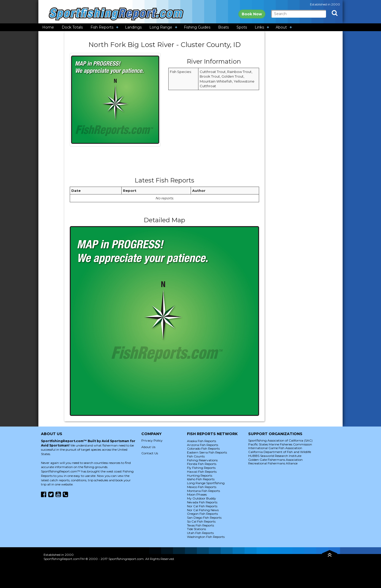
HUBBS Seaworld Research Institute (275, 456)
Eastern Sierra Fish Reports (207, 452)
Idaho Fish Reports (201, 479)
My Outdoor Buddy (202, 498)
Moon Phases (197, 494)
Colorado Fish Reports (203, 448)
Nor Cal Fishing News (203, 510)
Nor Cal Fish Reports (202, 506)
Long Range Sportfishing (206, 483)
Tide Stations (196, 529)
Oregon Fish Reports (202, 514)
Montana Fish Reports (203, 491)
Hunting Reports (200, 475)
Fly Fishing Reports (201, 468)
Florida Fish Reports (202, 464)
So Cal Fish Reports (201, 521)
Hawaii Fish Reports (202, 472)
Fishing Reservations (202, 460)
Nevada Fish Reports (202, 502)
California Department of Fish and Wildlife (280, 452)
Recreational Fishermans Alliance (273, 463)
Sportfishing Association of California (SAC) (280, 440)
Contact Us (150, 453)
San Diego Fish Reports (204, 518)
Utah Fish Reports (200, 533)
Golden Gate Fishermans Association (275, 460)
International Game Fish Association (275, 448)
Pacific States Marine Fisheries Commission (280, 444)
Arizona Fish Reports (203, 445)
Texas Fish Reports (200, 525)
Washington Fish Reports (206, 537)
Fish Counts (196, 456)
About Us (148, 447)
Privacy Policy (152, 440)
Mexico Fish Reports (202, 487)
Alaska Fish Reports (202, 441)
